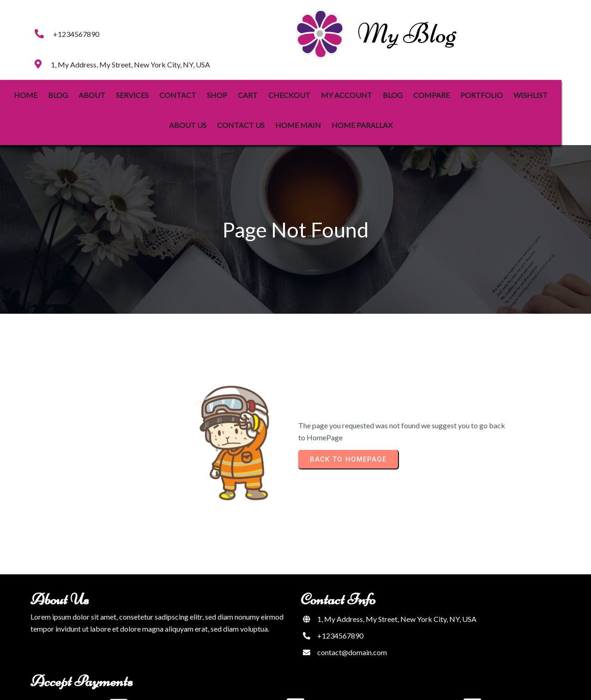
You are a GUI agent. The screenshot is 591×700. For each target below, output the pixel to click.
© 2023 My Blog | (267, 687)
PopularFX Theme (325, 687)
